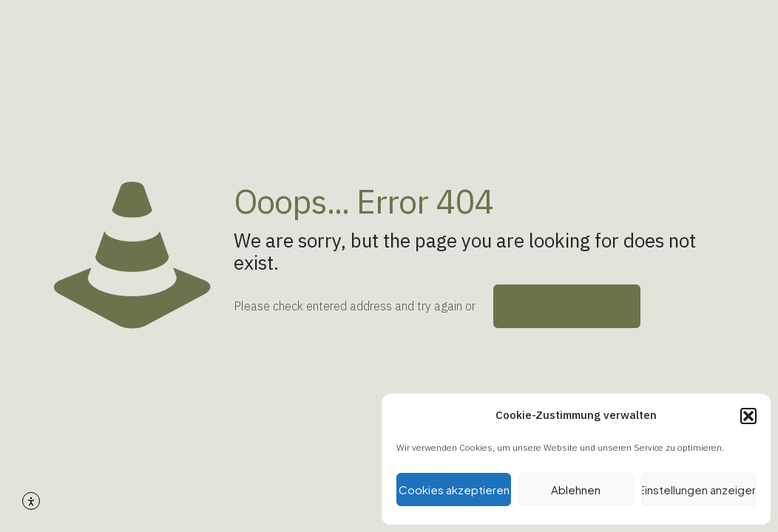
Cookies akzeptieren (454, 490)
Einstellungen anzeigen (698, 490)
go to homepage (567, 306)
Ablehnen (576, 490)
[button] (748, 416)
